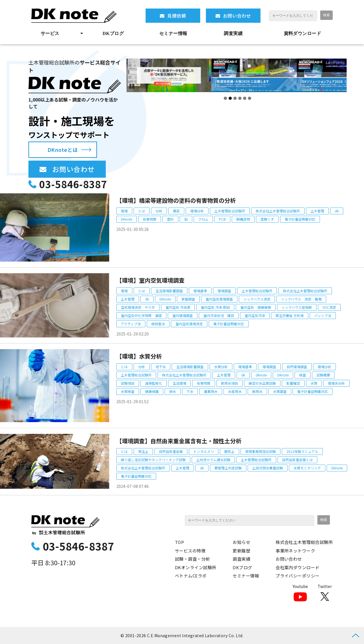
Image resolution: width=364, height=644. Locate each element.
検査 (303, 375)
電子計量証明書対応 (300, 219)
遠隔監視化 (154, 383)
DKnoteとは (63, 150)
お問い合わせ (237, 16)
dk (337, 211)
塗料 (170, 219)
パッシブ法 (323, 315)
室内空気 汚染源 (178, 307)
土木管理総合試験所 (230, 211)
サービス (50, 33)
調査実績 (233, 33)
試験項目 (128, 383)
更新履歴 (241, 551)
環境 (124, 211)
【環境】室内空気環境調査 (150, 280)
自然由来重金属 (171, 451)
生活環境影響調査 (169, 291)
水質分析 (221, 367)
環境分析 (197, 211)
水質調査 (280, 391)
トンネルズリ (204, 451)
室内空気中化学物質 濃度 (141, 315)
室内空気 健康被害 (256, 307)
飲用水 (257, 391)
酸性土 (229, 451)
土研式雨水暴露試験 (268, 468)
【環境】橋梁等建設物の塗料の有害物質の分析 (176, 200)
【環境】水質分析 (139, 356)
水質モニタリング (307, 468)
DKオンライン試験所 (196, 567)
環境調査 (224, 291)
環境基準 (200, 291)
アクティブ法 (131, 324)
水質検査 (128, 391)
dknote (261, 375)
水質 (314, 383)
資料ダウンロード (303, 33)
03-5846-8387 (73, 184)
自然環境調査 (297, 367)
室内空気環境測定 (189, 324)
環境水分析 (336, 383)
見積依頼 (177, 16)
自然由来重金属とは (297, 460)
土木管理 (317, 211)
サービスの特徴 (190, 551)
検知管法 (158, 324)
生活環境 (179, 383)
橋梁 (176, 211)
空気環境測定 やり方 (138, 307)
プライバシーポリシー (298, 576)
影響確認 (293, 383)
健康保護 (152, 391)
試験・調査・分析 (193, 559)
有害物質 (150, 219)
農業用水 (211, 391)
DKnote (127, 219)
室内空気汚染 (255, 315)
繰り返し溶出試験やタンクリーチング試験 (153, 460)
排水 (173, 391)
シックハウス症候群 (297, 307)
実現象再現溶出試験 (260, 451)
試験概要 (323, 375)
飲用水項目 (229, 383)
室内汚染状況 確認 (219, 315)
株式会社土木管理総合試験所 (278, 211)
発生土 (143, 451)
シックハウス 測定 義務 (301, 299)
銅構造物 (243, 219)
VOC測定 (329, 307)
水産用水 (235, 391)
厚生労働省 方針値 (290, 315)
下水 (190, 391)
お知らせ (241, 542)
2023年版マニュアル (302, 451)
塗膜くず (267, 219)
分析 (159, 211)
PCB (222, 219)
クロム (203, 219)
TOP (179, 542)
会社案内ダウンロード (298, 567)
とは (142, 211)
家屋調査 (188, 299)
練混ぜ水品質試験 (262, 383)
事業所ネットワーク (295, 551)
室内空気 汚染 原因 (215, 307)
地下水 (161, 367)
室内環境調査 (183, 315)
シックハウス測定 (257, 299)
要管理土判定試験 (228, 468)
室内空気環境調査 (219, 299)
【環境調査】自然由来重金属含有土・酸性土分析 (179, 441)
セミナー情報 (173, 33)
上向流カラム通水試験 (213, 460)
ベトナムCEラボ (191, 576)
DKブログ (113, 33)
